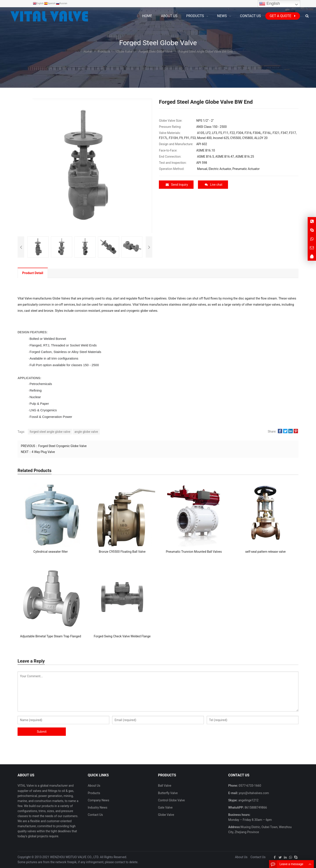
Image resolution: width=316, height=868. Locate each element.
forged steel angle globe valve (50, 432)
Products (94, 793)
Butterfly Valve (168, 793)
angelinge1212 (248, 800)
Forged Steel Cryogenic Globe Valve (62, 446)
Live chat (214, 185)
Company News (99, 800)
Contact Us (95, 815)
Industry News (98, 807)
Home (147, 16)
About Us (94, 786)
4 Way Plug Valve (43, 452)
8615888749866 (255, 807)
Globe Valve (166, 815)
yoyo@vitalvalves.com (253, 793)
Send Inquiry (177, 185)
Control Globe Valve (171, 800)
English (269, 4)
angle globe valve (86, 432)
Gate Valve (165, 807)
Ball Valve (165, 786)
